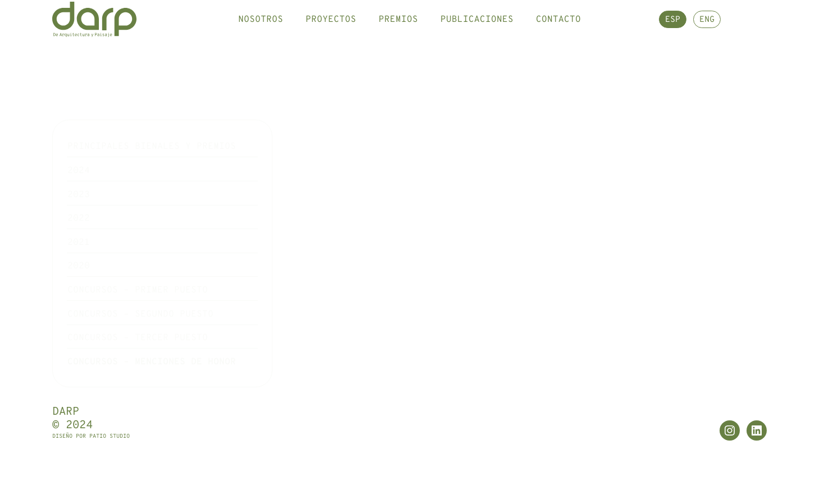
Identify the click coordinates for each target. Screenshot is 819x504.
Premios (398, 31)
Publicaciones (477, 31)
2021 (79, 212)
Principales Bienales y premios (152, 117)
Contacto (558, 31)
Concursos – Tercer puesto (138, 308)
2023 (79, 164)
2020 (79, 236)
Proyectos (331, 31)
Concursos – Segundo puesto (140, 284)
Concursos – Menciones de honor (152, 332)
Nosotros (261, 31)
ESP (673, 32)
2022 (79, 189)
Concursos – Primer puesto (138, 260)
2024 (79, 140)
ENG (707, 32)
